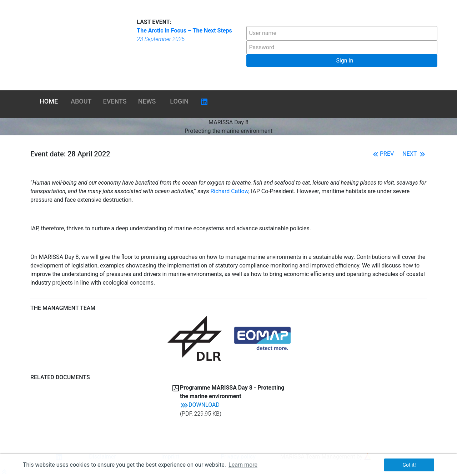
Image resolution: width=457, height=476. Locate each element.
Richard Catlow (229, 191)
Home (49, 101)
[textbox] (342, 33)
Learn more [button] (243, 465)
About (81, 101)
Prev (383, 154)
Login (179, 101)
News (147, 101)
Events (115, 101)
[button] (342, 61)
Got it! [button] (409, 465)
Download (200, 405)
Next (415, 154)
